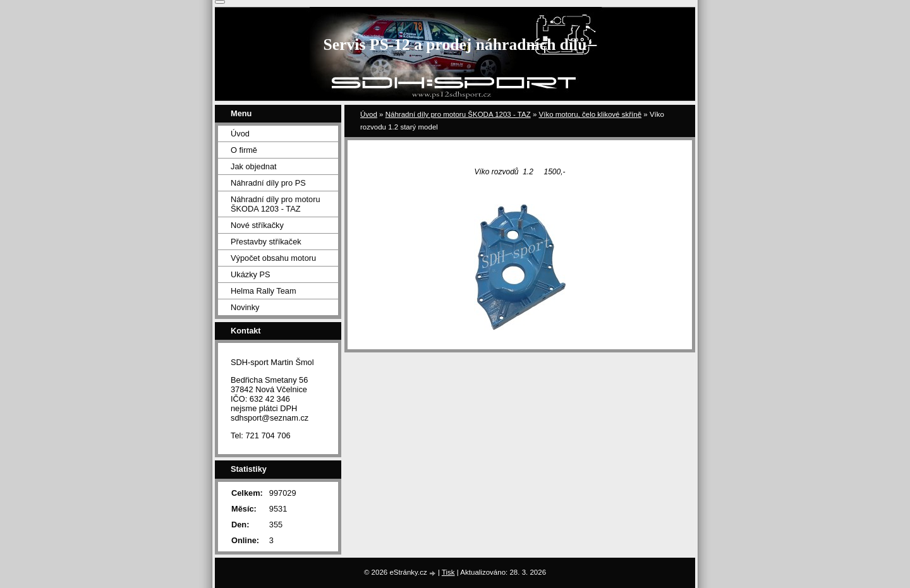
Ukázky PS (251, 274)
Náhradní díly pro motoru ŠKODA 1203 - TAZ (458, 114)
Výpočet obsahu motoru (273, 258)
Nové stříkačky (257, 225)
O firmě (244, 150)
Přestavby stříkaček (266, 242)
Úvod (369, 114)
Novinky (245, 307)
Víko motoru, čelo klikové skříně (591, 114)
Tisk (448, 572)
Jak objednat (254, 166)
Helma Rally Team (264, 291)
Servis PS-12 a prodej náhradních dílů (455, 45)
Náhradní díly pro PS (268, 183)
